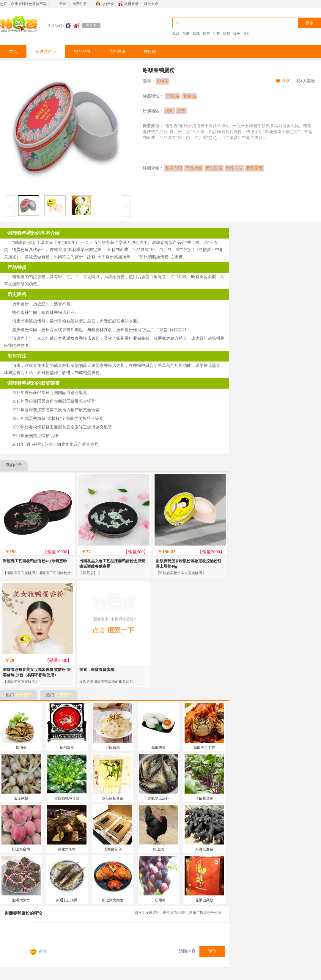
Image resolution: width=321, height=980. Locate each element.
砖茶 (206, 34)
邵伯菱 (21, 747)
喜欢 (286, 81)
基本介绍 (174, 168)
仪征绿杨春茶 (113, 798)
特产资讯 (117, 52)
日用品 (173, 96)
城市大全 (151, 4)
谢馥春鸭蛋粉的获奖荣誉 (34, 383)
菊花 (196, 34)
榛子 (237, 34)
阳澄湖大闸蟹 (113, 900)
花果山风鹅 (204, 900)
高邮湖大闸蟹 (204, 747)
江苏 (181, 111)
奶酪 (226, 34)
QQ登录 (108, 4)
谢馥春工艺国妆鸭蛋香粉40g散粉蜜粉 (35, 561)
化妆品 (190, 96)
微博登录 (131, 4)
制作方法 (234, 168)
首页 (13, 52)
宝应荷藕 (113, 747)
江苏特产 (64, 695)
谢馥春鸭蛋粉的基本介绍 (34, 233)
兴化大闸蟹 (67, 849)
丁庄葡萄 (158, 900)
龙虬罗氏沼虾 (158, 798)
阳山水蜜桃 (21, 849)
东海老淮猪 (204, 849)
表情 (38, 951)
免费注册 (80, 4)
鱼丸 (247, 34)
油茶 (216, 34)
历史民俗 (214, 168)
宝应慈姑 (21, 798)
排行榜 (150, 52)
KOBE (163, 81)
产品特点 (194, 168)
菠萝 (186, 34)
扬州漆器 (67, 747)
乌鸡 (176, 34)
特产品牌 (82, 52)
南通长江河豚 (67, 900)
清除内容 (187, 951)
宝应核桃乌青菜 (67, 798)
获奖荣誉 (254, 168)
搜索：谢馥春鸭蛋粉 (97, 670)
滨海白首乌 (113, 849)
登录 (62, 4)
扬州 (169, 111)
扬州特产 (23, 695)
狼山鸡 (158, 849)
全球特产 (46, 52)
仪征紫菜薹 (204, 798)
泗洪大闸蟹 (21, 900)
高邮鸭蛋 (158, 747)
